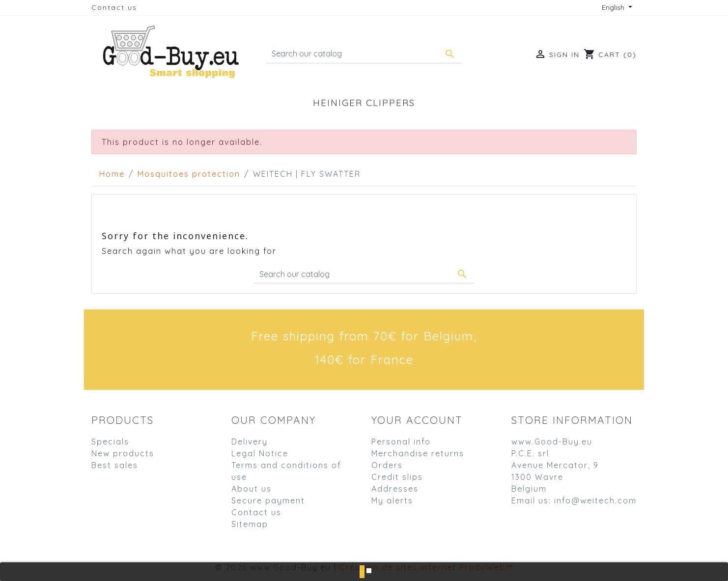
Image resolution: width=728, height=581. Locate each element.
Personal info (401, 442)
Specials (110, 442)
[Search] (364, 54)
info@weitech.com (595, 500)
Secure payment (268, 500)
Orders (387, 465)
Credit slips (397, 477)
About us (252, 489)
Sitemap (250, 524)
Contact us (114, 7)
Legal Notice (260, 453)
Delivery (250, 442)
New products (123, 453)
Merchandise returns (418, 453)
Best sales (115, 465)
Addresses (395, 489)
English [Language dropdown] (614, 7)
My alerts (392, 500)
